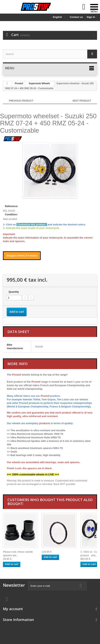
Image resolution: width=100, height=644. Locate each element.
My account (13, 609)
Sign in (91, 17)
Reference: (11, 206)
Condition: (11, 214)
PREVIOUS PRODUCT (21, 101)
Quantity (14, 292)
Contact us (76, 17)
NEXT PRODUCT (82, 101)
